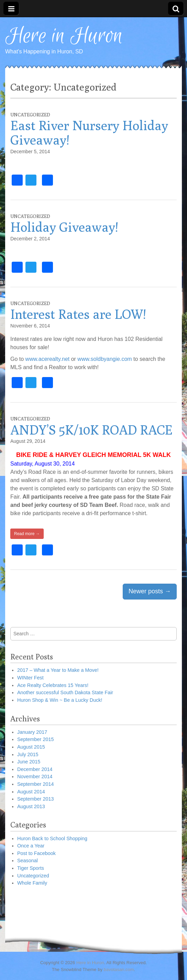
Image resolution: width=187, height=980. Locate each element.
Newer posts (150, 591)
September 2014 (35, 784)
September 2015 (35, 739)
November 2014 (35, 776)
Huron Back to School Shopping (52, 838)
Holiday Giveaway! (64, 227)
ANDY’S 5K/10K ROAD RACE (91, 430)
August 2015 (31, 747)
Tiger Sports (31, 868)
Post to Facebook (36, 853)
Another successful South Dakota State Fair (65, 692)
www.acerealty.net (48, 359)
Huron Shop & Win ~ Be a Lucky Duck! (60, 700)
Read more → (27, 534)
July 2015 (28, 754)
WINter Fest (30, 678)
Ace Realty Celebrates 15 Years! (53, 685)
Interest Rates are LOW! (78, 314)
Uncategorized (30, 115)
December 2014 (35, 769)
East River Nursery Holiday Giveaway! (89, 133)
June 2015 (29, 762)
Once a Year (31, 846)
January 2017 (32, 732)
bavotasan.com (119, 969)
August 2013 (31, 806)
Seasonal (27, 861)
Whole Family (32, 883)
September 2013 (35, 799)
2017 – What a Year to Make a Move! (58, 670)
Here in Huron (64, 36)
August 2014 (31, 792)
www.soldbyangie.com (105, 359)
